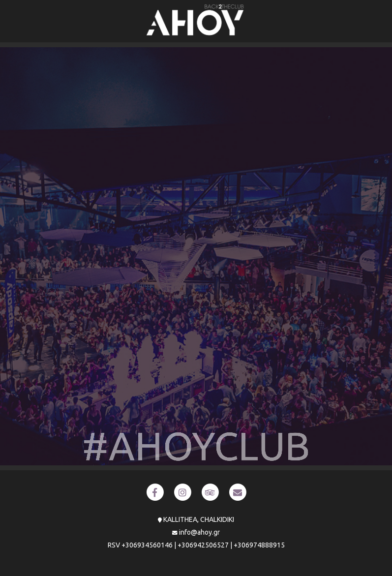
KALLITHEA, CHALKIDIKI (199, 519)
